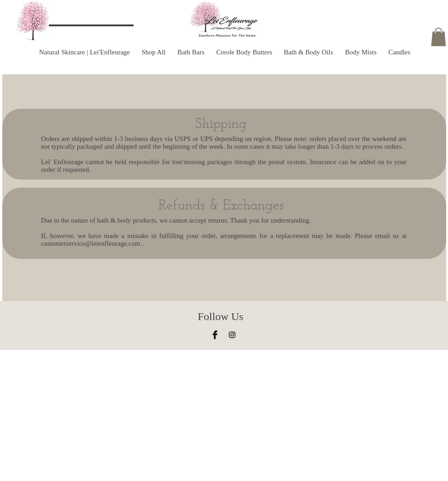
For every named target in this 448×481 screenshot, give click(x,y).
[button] (438, 37)
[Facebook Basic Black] (215, 335)
